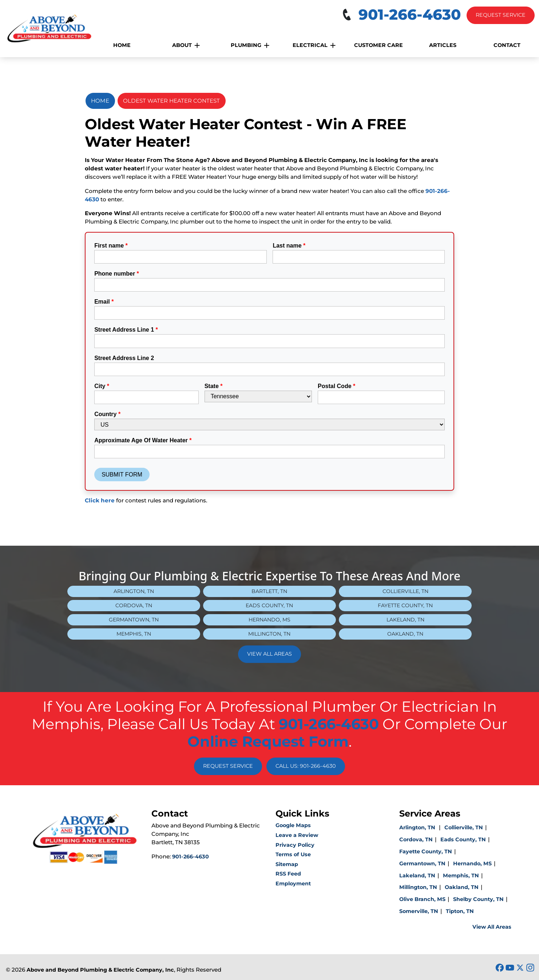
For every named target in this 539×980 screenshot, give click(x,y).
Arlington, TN (134, 591)
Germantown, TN (134, 620)
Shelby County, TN (478, 899)
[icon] (500, 968)
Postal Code (336, 386)
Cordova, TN (134, 605)
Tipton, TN (460, 911)
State (214, 386)
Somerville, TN (419, 911)
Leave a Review (297, 835)
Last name (289, 246)
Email (104, 302)
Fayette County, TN (405, 605)
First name (111, 246)
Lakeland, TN (405, 620)
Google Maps (293, 825)
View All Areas (269, 654)
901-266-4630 (329, 724)
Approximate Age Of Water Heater (143, 440)
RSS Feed (288, 874)
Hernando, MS (269, 620)
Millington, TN (269, 634)
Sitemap (287, 864)
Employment (293, 884)
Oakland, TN (405, 634)
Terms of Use (293, 854)
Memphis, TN (134, 634)
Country (107, 414)
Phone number (117, 274)
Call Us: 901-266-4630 (306, 766)
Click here (100, 500)
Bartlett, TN (269, 591)
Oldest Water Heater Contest (171, 101)
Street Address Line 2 (124, 358)
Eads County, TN (269, 605)
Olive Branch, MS (422, 899)
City (102, 386)
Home (100, 101)
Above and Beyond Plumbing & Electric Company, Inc (100, 970)
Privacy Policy (295, 845)
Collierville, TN (405, 591)
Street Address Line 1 (126, 330)
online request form (268, 741)
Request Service (501, 15)
